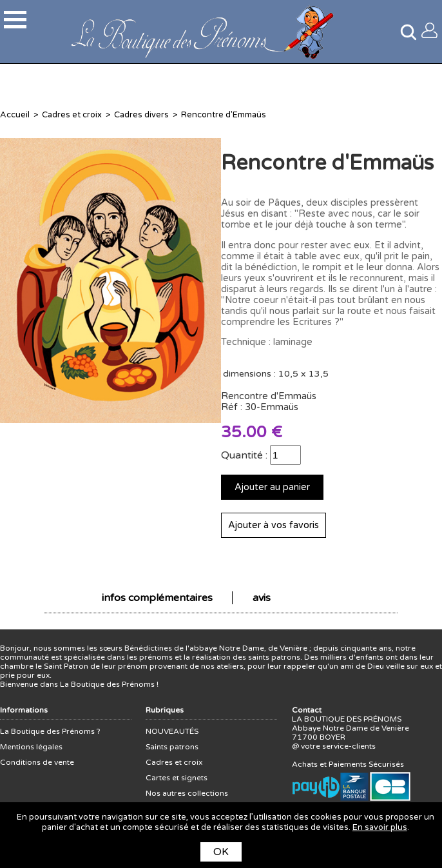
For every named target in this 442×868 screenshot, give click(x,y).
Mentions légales (31, 747)
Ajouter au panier (272, 487)
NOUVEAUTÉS (172, 731)
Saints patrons (172, 747)
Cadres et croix (72, 115)
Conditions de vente (37, 762)
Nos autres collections (187, 793)
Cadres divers (141, 115)
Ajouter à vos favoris (274, 525)
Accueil (15, 115)
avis (262, 598)
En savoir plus (380, 827)
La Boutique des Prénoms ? (50, 731)
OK (221, 852)
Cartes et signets (177, 778)
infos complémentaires (157, 598)
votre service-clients (338, 746)
